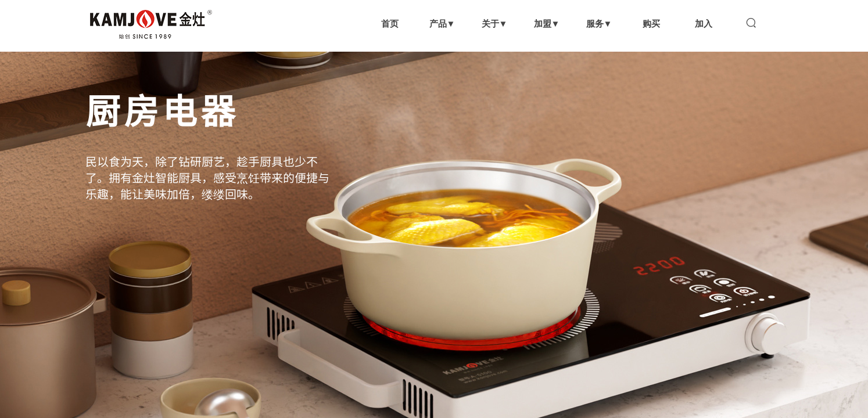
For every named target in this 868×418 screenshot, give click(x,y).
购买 (651, 24)
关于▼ (495, 24)
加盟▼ (547, 24)
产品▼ (442, 24)
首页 (390, 24)
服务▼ (599, 24)
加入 (704, 24)
